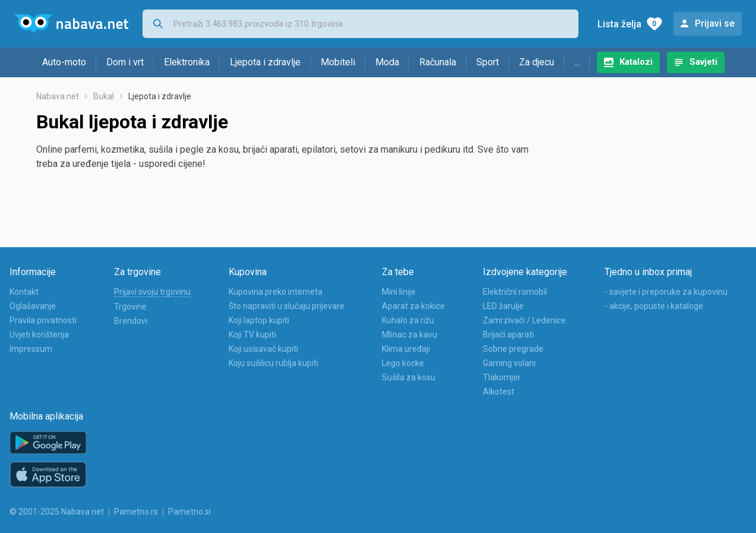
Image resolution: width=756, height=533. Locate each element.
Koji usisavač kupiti (263, 349)
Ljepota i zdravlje (265, 62)
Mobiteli (338, 62)
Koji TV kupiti (252, 335)
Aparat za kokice (413, 306)
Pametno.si (189, 512)
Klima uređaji (406, 349)
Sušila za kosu (409, 377)
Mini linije (399, 292)
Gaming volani (509, 363)
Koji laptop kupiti (259, 320)
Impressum (31, 349)
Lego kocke (403, 363)
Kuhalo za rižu (408, 320)
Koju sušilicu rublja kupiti (273, 363)
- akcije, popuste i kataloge (654, 306)
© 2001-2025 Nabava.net (57, 512)
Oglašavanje (33, 306)
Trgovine (130, 307)
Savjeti (703, 62)
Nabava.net (58, 96)
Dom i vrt (125, 62)
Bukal (104, 96)
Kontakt (24, 292)
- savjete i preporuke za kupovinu (666, 292)
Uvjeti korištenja (39, 335)
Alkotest (499, 392)
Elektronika (187, 62)
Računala (438, 62)
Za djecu (537, 62)
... (577, 62)
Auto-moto (64, 62)
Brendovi (131, 321)
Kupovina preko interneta (276, 292)
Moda (387, 62)
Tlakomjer (502, 377)
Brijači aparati (508, 335)
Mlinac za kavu (409, 335)
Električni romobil (515, 292)
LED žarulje (503, 306)
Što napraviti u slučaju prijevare (287, 306)
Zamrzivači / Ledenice (524, 320)
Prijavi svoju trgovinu (152, 292)
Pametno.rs (136, 512)
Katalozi (636, 62)
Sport (488, 62)
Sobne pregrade (513, 349)
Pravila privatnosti (43, 320)
